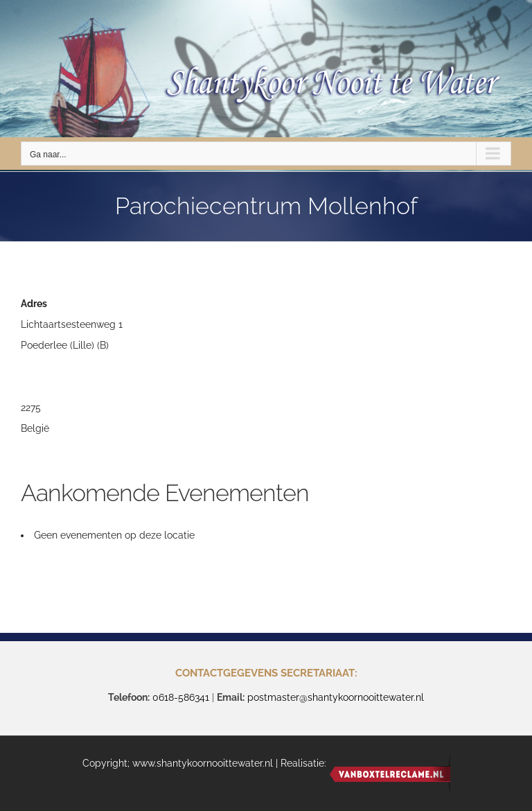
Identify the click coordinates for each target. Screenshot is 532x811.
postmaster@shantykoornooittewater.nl (336, 697)
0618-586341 (181, 697)
